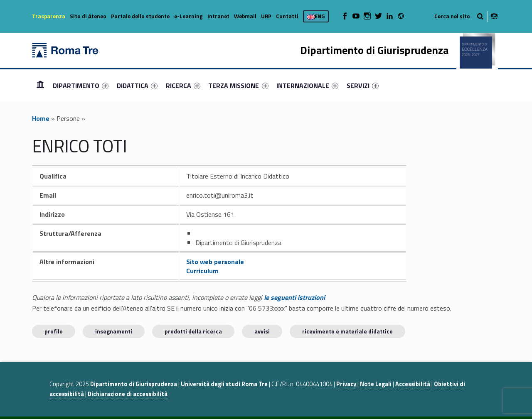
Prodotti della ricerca (193, 331)
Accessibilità (413, 384)
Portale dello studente (140, 16)
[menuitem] (40, 86)
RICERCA (183, 86)
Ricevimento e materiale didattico (347, 331)
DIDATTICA (137, 86)
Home (40, 85)
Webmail (245, 16)
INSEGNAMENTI (114, 331)
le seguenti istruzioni (294, 297)
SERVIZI (363, 86)
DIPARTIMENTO (81, 86)
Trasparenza (49, 16)
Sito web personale (215, 262)
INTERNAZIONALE (307, 86)
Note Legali (376, 384)
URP (266, 16)
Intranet (218, 16)
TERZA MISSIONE (238, 86)
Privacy (346, 384)
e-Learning (188, 16)
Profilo (54, 331)
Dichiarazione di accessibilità (128, 394)
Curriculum (202, 271)
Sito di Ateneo (88, 16)
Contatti (287, 16)
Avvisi (262, 331)
